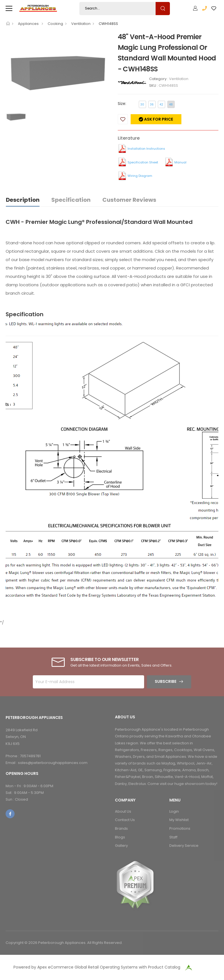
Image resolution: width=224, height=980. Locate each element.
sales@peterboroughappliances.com (53, 763)
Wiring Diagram (140, 176)
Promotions (180, 828)
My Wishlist (179, 820)
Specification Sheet (143, 162)
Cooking (55, 24)
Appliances (29, 24)
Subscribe (166, 681)
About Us (123, 811)
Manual (180, 162)
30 (142, 105)
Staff (173, 837)
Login (174, 811)
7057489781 (30, 756)
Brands (121, 828)
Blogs (120, 837)
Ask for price (158, 119)
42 (161, 105)
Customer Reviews (129, 200)
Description (23, 200)
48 (171, 105)
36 (152, 105)
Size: (122, 104)
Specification (71, 200)
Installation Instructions (146, 149)
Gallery (121, 846)
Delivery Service (184, 846)
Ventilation (81, 24)
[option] (57, 70)
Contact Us (125, 820)
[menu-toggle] (9, 8)
